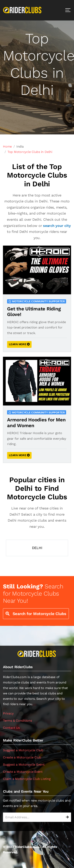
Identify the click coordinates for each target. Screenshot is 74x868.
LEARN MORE (19, 344)
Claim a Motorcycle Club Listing (27, 779)
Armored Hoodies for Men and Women (36, 423)
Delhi (37, 548)
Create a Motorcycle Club (22, 757)
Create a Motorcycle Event (23, 772)
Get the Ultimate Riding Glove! (34, 312)
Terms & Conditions (17, 721)
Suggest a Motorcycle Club (23, 750)
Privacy (8, 713)
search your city (57, 226)
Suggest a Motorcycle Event (24, 764)
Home (7, 146)
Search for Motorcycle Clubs (36, 614)
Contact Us (11, 728)
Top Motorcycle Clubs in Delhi (30, 152)
